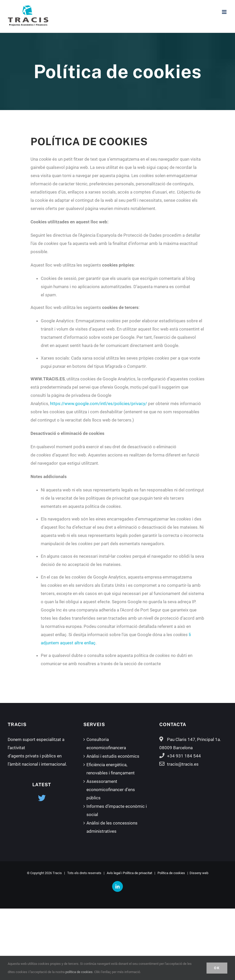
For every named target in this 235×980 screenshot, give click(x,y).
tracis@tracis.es (183, 764)
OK (217, 968)
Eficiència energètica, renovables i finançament (111, 769)
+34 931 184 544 (184, 756)
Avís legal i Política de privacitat (129, 873)
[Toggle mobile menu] (225, 12)
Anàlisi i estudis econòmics (113, 756)
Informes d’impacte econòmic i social (117, 810)
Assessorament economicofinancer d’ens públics (111, 790)
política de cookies (79, 972)
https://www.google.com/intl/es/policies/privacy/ (99, 404)
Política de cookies (171, 873)
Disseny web (199, 873)
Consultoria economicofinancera (106, 744)
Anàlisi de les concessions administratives (112, 827)
